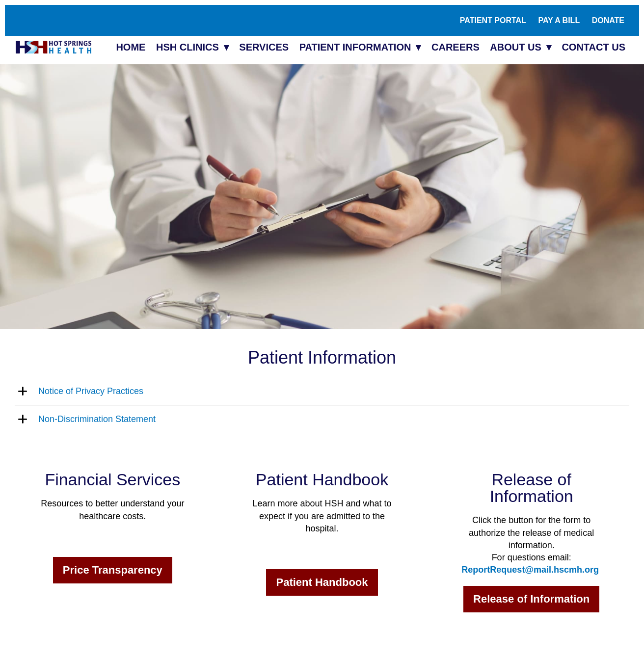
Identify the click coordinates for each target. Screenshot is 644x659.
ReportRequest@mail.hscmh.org (530, 570)
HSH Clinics (188, 47)
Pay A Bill (559, 20)
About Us (515, 47)
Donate (608, 20)
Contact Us (593, 47)
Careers (456, 47)
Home (131, 47)
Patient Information (355, 47)
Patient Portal (493, 20)
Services (264, 47)
